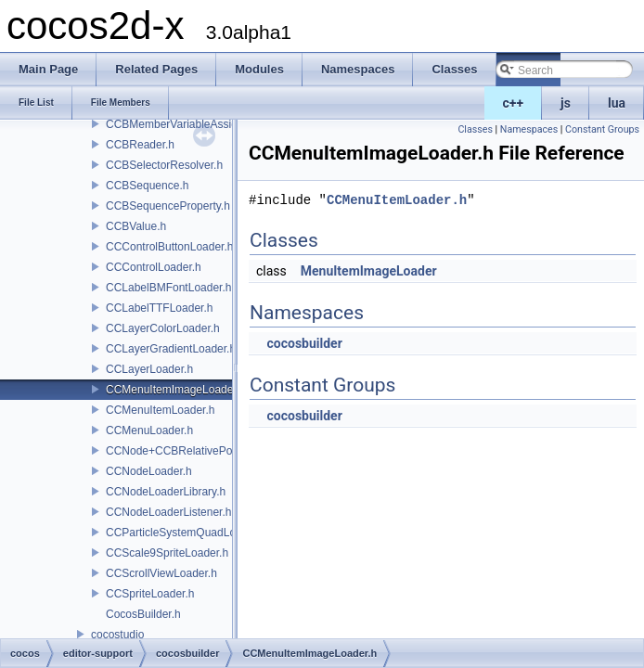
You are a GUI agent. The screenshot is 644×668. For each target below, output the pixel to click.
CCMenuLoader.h (149, 430)
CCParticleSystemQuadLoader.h (186, 533)
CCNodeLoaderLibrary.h (166, 492)
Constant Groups (602, 129)
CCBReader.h (140, 145)
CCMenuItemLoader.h (160, 410)
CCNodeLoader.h (149, 471)
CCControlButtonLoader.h (169, 247)
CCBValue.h (136, 226)
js (566, 103)
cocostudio (117, 635)
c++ (514, 103)
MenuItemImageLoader (369, 271)
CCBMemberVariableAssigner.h (184, 124)
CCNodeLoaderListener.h (168, 512)
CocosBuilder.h (143, 614)
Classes (475, 129)
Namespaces (529, 129)
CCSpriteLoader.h (150, 594)
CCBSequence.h (147, 186)
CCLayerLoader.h (149, 369)
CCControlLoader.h (154, 267)
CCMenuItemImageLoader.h (176, 390)
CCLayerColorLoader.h (163, 328)
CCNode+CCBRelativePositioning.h (194, 451)
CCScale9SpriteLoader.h (167, 553)
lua (617, 103)
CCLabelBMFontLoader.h (168, 288)
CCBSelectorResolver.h (164, 165)
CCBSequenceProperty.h (168, 206)
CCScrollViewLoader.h (161, 573)
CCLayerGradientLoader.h (171, 349)
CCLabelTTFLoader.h (159, 308)
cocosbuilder (304, 343)
